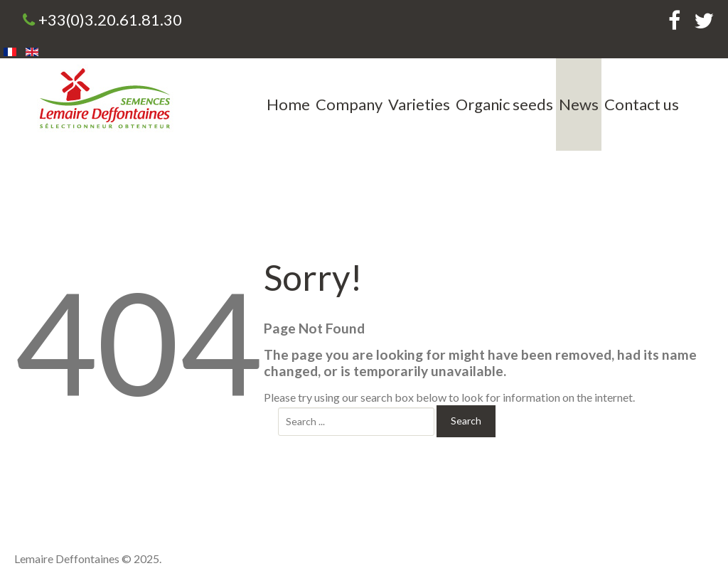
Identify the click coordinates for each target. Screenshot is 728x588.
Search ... (278, 406)
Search (466, 421)
